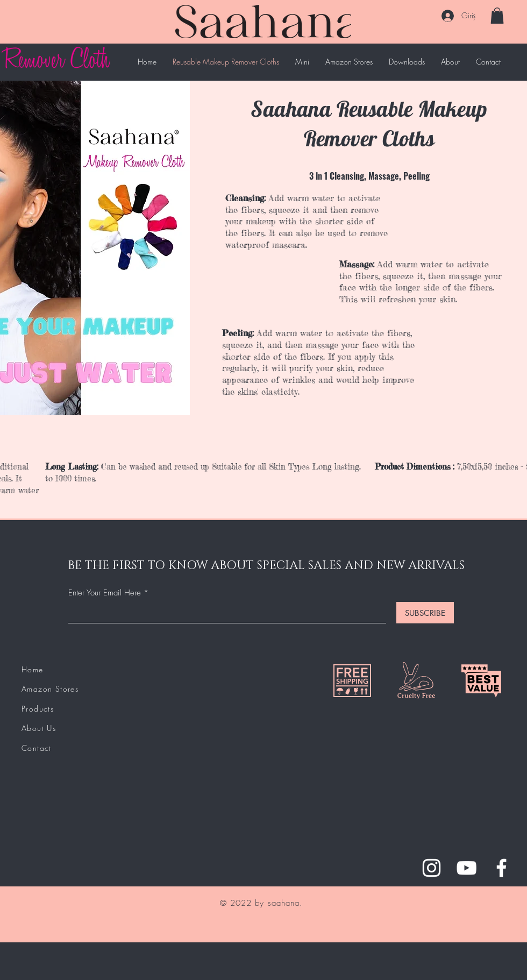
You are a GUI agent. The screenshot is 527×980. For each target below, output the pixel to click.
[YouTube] (467, 868)
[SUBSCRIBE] (425, 613)
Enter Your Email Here (105, 593)
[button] (497, 16)
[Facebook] (501, 868)
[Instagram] (432, 868)
